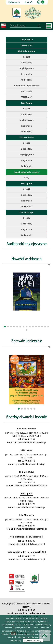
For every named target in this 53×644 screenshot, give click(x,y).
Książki (26, 57)
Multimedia (26, 91)
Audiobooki (26, 80)
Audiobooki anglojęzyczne (26, 86)
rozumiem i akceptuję (33, 640)
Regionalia (27, 74)
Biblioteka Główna (26, 51)
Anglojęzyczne (27, 68)
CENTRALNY (27, 45)
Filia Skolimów (26, 137)
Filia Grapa (26, 103)
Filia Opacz (27, 184)
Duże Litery (27, 62)
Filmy (26, 178)
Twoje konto (27, 40)
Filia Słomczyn (26, 212)
